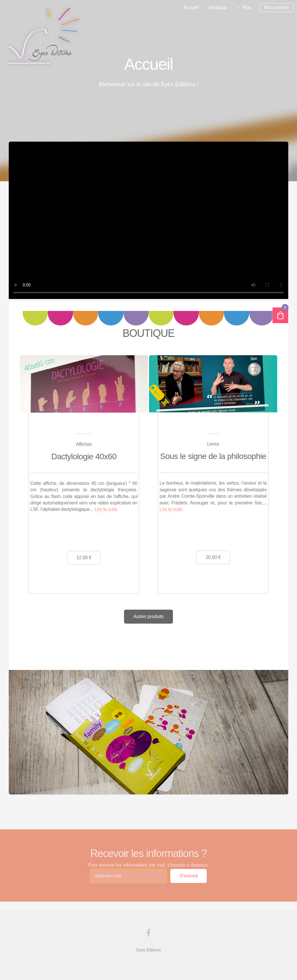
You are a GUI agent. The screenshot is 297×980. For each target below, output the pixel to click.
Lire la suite (106, 509)
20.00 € (213, 557)
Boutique (218, 7)
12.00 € (84, 558)
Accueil (191, 7)
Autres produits (148, 616)
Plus (247, 7)
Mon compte (276, 7)
